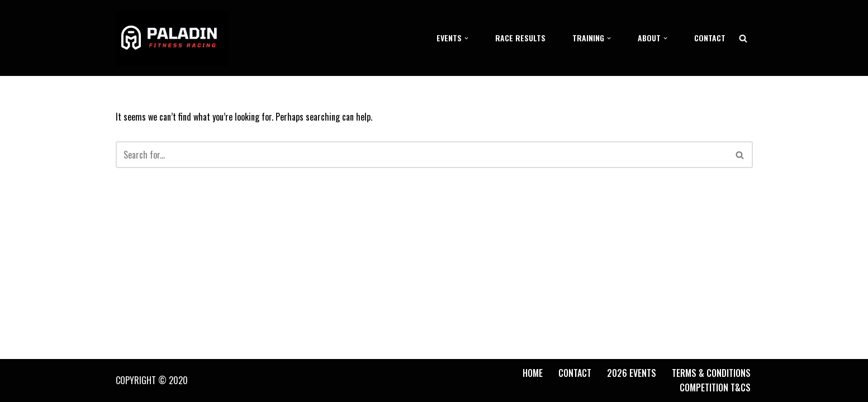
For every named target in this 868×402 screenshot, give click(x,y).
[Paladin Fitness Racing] (172, 38)
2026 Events (632, 373)
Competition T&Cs (715, 387)
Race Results (520, 38)
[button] (466, 38)
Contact (710, 38)
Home (533, 373)
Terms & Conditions (711, 373)
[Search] (743, 38)
